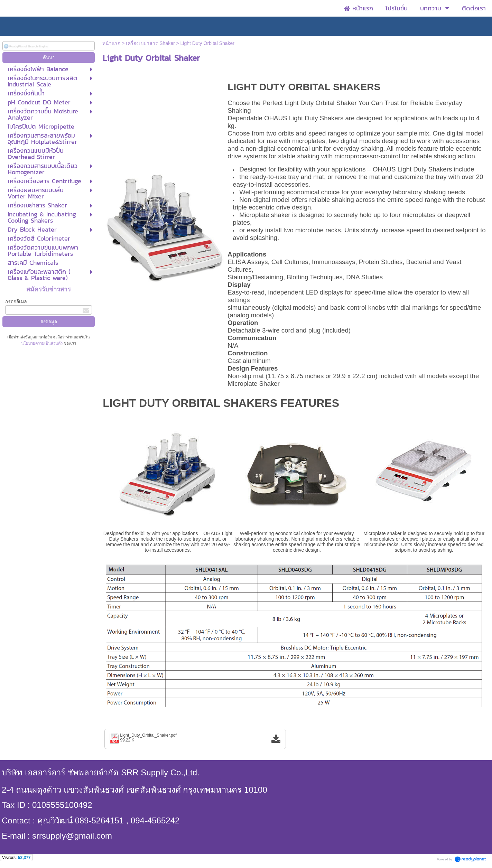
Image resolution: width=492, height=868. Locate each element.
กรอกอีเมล (16, 301)
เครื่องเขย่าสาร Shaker (150, 43)
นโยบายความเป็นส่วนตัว (42, 343)
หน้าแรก (111, 43)
